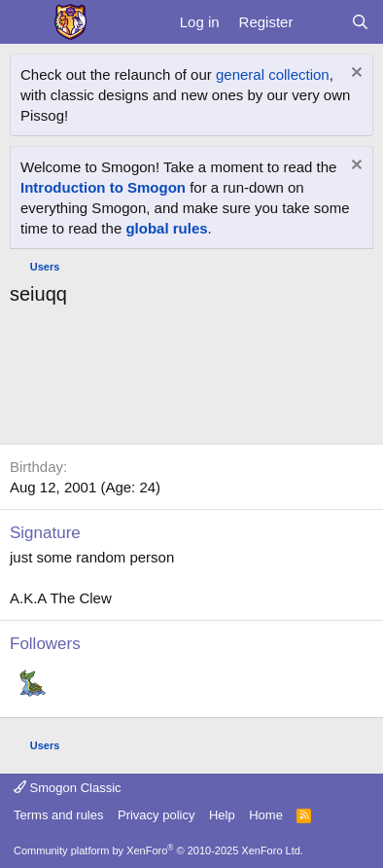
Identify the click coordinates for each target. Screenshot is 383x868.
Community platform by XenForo (158, 850)
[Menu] (27, 22)
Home (266, 815)
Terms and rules (58, 815)
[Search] (360, 22)
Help (222, 815)
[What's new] (321, 22)
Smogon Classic (68, 788)
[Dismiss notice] (354, 74)
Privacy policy (156, 815)
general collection (273, 74)
